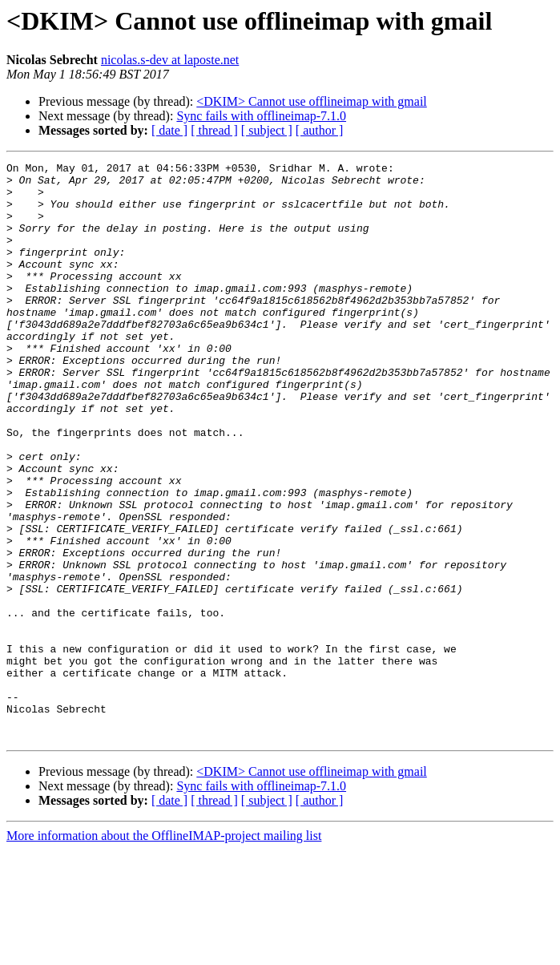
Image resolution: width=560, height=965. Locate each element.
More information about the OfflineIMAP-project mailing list (164, 951)
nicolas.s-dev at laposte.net (170, 60)
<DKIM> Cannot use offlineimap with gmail (312, 101)
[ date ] (169, 130)
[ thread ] (214, 130)
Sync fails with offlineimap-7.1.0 (261, 116)
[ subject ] (267, 130)
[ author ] (320, 130)
